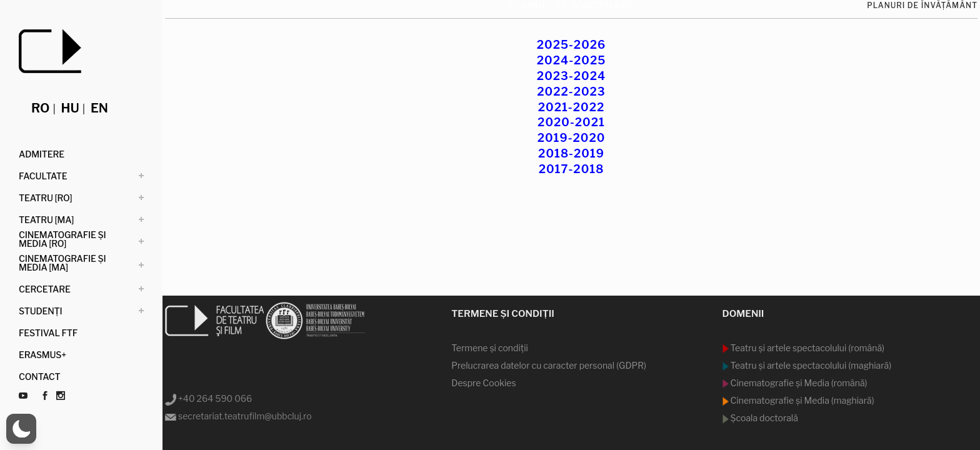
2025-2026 (572, 45)
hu (70, 108)
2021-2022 (572, 107)
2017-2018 (572, 169)
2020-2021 (571, 122)
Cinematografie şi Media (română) (798, 383)
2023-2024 (571, 76)
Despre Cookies (483, 383)
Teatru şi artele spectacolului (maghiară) (810, 365)
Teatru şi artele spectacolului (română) (807, 348)
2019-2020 (572, 138)
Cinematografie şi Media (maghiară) (802, 400)
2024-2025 (571, 60)
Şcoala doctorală (763, 418)
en (99, 108)
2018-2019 (571, 153)
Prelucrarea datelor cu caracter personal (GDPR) (549, 365)
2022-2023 (571, 92)
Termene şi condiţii (490, 348)
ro (40, 108)
